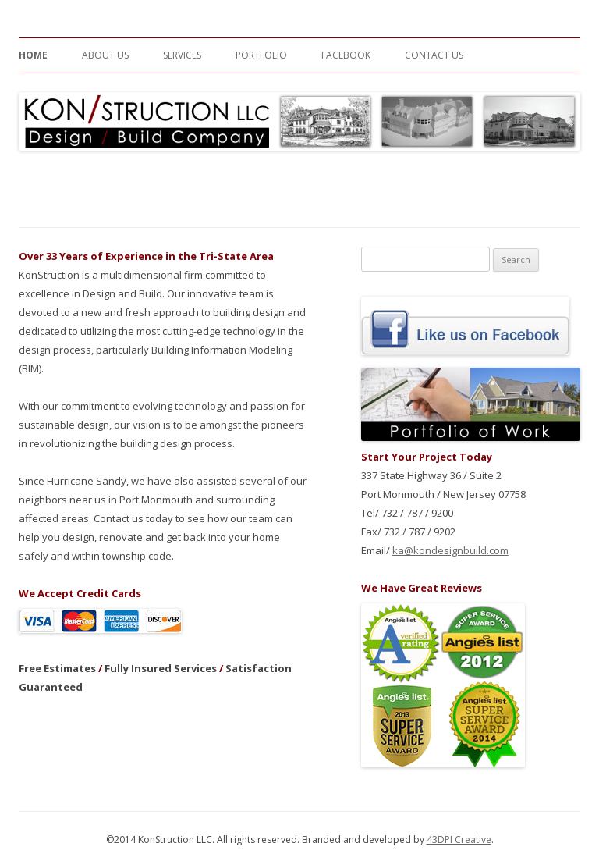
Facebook (346, 55)
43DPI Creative (459, 840)
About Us (105, 55)
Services (182, 55)
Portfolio (261, 55)
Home (33, 55)
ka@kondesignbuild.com (450, 550)
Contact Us (434, 55)
